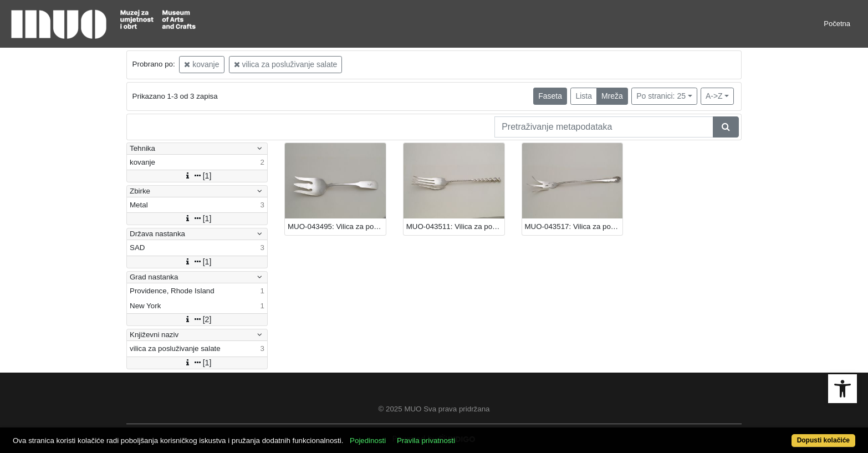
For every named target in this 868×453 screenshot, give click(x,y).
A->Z (714, 96)
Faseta (550, 96)
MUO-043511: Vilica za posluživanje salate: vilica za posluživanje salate (455, 226)
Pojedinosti (368, 441)
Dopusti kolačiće (823, 440)
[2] (197, 319)
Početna (837, 24)
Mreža (612, 96)
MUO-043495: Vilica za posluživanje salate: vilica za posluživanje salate (337, 226)
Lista (584, 96)
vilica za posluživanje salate (286, 64)
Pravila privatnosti (426, 441)
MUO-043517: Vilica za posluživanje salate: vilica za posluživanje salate (574, 226)
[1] (197, 176)
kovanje (201, 64)
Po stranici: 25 (661, 96)
